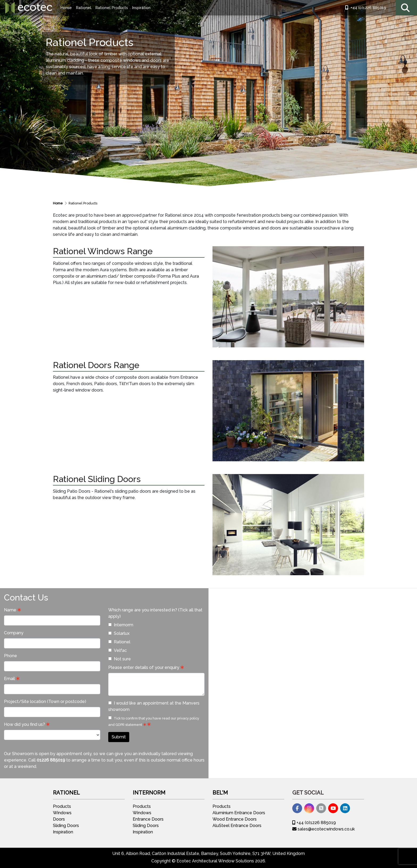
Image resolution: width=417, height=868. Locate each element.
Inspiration (141, 8)
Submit (119, 737)
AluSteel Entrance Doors (237, 826)
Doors (59, 819)
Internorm (121, 625)
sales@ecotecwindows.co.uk (324, 829)
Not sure (120, 659)
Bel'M (220, 793)
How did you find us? (24, 724)
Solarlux (119, 633)
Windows (62, 813)
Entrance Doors (148, 819)
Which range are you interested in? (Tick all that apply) (155, 613)
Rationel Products (112, 8)
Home (66, 8)
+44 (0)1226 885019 (366, 8)
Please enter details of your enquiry (144, 667)
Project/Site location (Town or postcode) (45, 702)
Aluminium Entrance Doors (239, 813)
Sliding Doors (66, 826)
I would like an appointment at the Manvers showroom (154, 706)
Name (10, 610)
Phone (11, 656)
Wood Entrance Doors (235, 819)
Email (9, 679)
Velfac (118, 650)
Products (62, 806)
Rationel (84, 8)
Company (14, 633)
